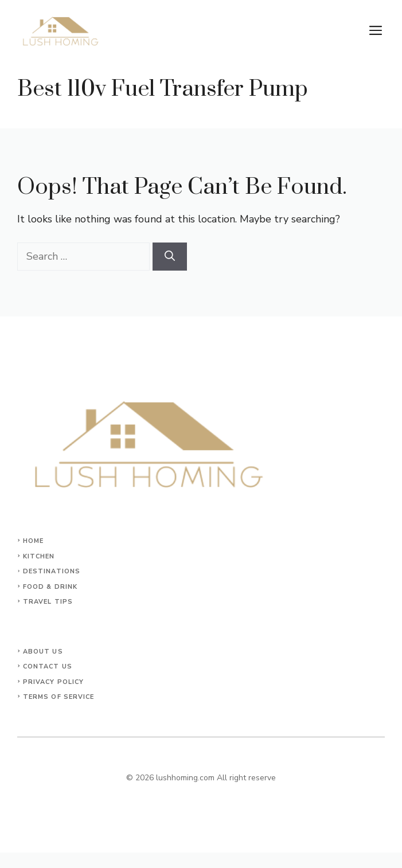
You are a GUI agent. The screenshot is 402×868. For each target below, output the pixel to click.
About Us (43, 652)
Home (33, 541)
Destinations (52, 571)
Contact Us (48, 666)
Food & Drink (50, 587)
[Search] (170, 257)
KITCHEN (39, 556)
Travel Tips (48, 602)
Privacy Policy (53, 682)
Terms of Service (59, 697)
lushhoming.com (185, 778)
